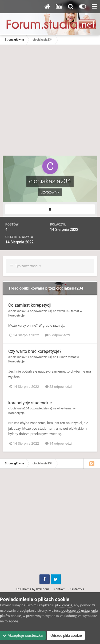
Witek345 (64, 311)
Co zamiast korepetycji (30, 305)
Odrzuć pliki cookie (66, 635)
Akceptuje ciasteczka (23, 635)
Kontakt (59, 589)
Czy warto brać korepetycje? (35, 351)
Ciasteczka (76, 589)
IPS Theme (23, 589)
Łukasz (62, 357)
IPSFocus (43, 589)
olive (60, 408)
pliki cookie (64, 605)
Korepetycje (16, 315)
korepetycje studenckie (30, 403)
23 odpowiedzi (58, 387)
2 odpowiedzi (57, 335)
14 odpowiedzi (58, 443)
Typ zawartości (26, 266)
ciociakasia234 (19, 311)
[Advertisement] (50, 103)
